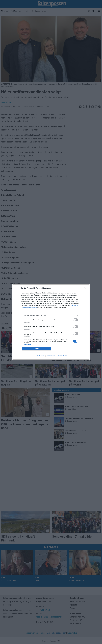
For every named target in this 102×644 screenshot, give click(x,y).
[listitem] (51, 315)
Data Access (51, 356)
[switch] (76, 320)
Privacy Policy (62, 356)
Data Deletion (40, 356)
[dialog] (51, 322)
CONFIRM (37, 349)
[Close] (85, 288)
